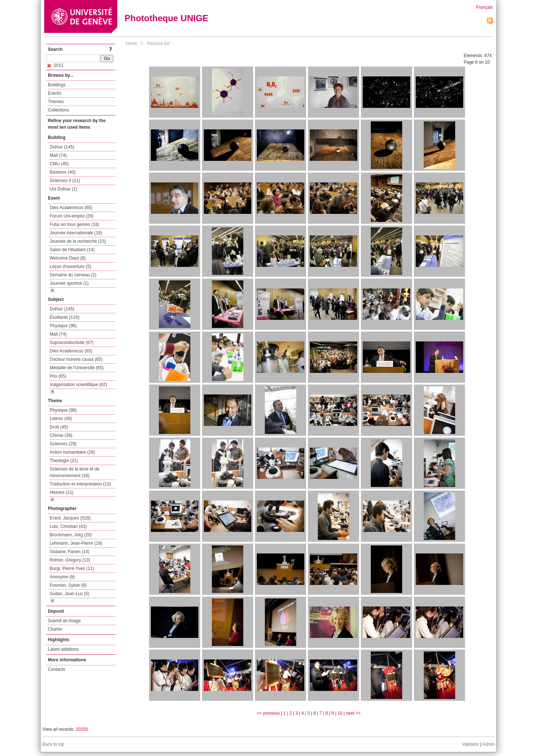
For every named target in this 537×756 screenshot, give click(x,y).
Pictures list (158, 44)
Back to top (53, 744)
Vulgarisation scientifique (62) (78, 385)
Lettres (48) (61, 419)
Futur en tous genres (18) (74, 224)
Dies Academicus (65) (71, 208)
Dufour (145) (62, 147)
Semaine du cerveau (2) (73, 275)
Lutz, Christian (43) (68, 526)
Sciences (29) (63, 444)
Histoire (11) (62, 492)
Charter (55, 629)
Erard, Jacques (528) (70, 518)
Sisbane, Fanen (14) (70, 552)
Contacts (56, 669)
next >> (353, 713)
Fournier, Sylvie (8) (68, 585)
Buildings (57, 85)
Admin (488, 744)
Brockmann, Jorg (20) (71, 535)
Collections (59, 110)
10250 (82, 729)
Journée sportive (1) (69, 283)
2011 (56, 65)
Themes (56, 102)
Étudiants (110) (64, 317)
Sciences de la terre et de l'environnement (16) (75, 472)
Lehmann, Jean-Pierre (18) (76, 543)
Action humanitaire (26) (72, 452)
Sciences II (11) (65, 181)
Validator (470, 744)
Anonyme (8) (62, 577)
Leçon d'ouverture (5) (71, 267)
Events (55, 93)
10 (340, 713)
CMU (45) (59, 164)
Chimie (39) (61, 435)
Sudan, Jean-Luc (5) (70, 594)
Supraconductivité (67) (72, 343)
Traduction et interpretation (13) (80, 484)
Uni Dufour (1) (63, 189)
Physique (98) (63, 326)
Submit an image (64, 621)
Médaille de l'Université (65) (77, 368)
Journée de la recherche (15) (78, 241)
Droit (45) (59, 427)
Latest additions (63, 649)
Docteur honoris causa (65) (76, 359)
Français (484, 7)
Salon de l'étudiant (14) (72, 250)
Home (132, 44)
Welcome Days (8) (68, 258)
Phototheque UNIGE (166, 18)
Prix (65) (58, 376)
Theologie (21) (64, 461)
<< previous (268, 713)
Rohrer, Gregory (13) (70, 560)
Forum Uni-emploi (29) (72, 216)
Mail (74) (58, 155)
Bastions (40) (63, 172)
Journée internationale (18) (76, 233)
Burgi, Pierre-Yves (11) (72, 568)
